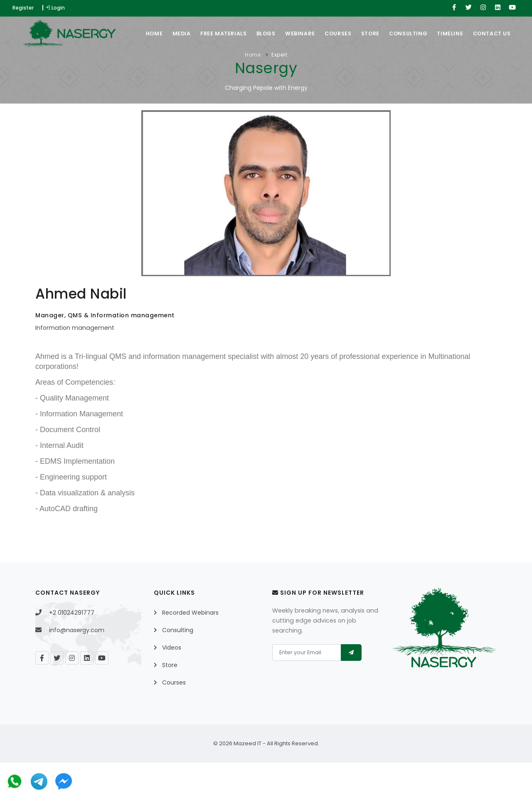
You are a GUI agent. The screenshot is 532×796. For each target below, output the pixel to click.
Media (167, 67)
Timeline (452, 67)
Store (368, 67)
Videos (172, 681)
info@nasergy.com (77, 663)
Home (137, 67)
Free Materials (211, 67)
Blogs (256, 67)
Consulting (408, 67)
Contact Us (496, 67)
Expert (279, 88)
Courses (333, 67)
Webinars (293, 67)
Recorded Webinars (190, 646)
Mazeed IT (248, 777)
